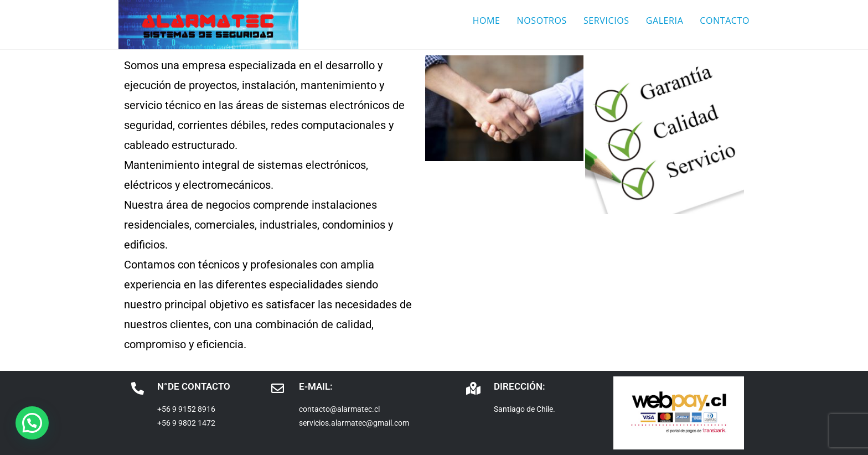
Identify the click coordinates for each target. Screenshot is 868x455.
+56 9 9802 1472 (186, 423)
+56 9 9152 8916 (186, 409)
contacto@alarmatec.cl (339, 409)
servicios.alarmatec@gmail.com (354, 423)
